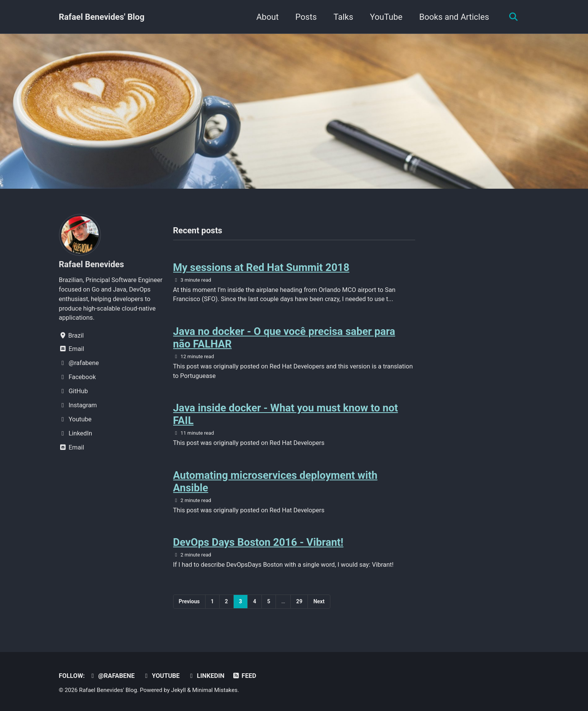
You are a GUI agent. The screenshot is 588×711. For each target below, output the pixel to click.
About (268, 17)
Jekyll (179, 690)
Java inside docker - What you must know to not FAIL (286, 414)
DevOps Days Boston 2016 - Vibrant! (258, 542)
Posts (306, 17)
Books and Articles (454, 17)
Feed (244, 676)
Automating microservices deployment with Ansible (275, 481)
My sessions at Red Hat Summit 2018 (261, 267)
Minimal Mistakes (215, 690)
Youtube (161, 676)
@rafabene (112, 676)
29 (299, 601)
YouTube (386, 17)
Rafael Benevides (92, 264)
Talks (343, 17)
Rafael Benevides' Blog (102, 17)
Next (319, 601)
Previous (189, 601)
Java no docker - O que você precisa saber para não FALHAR (284, 338)
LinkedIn (206, 676)
